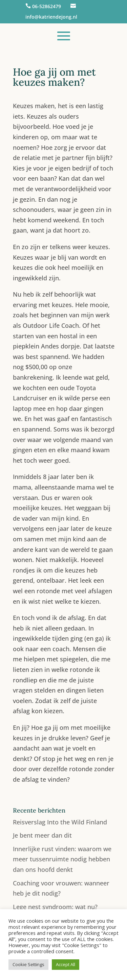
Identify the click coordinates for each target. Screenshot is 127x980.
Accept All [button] (66, 964)
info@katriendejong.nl (51, 17)
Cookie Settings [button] (28, 964)
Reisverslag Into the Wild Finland (60, 822)
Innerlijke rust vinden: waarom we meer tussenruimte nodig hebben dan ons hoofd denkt (62, 859)
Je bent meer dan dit (42, 835)
